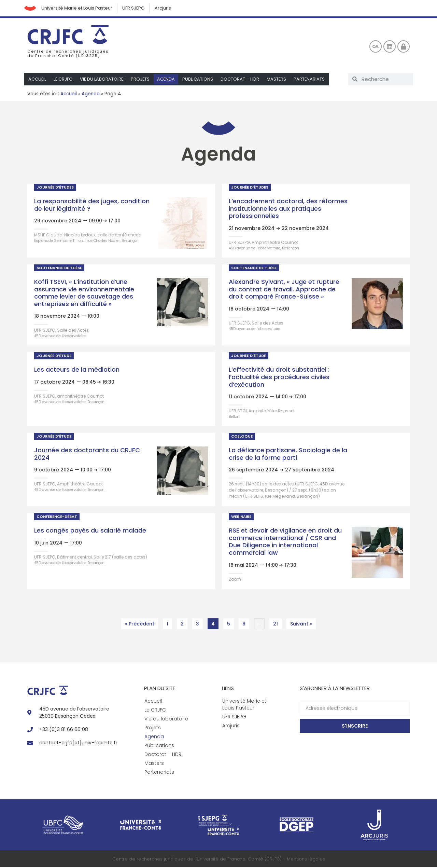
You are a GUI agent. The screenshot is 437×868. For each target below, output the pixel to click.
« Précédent (140, 624)
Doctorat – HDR (242, 80)
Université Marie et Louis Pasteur (78, 8)
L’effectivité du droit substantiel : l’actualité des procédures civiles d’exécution (279, 378)
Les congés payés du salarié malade (90, 531)
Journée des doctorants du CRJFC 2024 (87, 454)
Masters (279, 80)
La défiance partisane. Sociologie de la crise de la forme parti (288, 454)
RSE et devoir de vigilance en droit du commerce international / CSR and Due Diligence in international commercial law (285, 542)
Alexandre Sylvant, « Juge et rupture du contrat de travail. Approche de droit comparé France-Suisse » (284, 290)
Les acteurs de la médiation (77, 370)
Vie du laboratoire (103, 80)
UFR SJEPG (136, 8)
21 (277, 623)
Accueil (37, 80)
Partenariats (312, 80)
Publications (200, 80)
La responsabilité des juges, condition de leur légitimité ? (92, 205)
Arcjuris (166, 8)
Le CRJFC (64, 80)
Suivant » (301, 624)
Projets (142, 80)
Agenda (168, 80)
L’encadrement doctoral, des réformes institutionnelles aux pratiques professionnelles (288, 209)
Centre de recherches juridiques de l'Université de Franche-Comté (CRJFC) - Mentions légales (219, 860)
